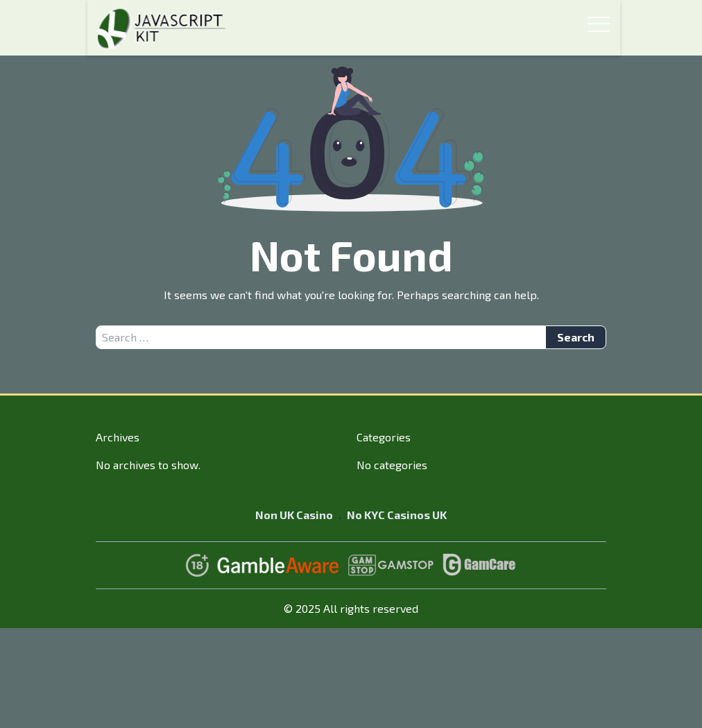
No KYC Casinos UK (397, 515)
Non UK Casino (294, 515)
